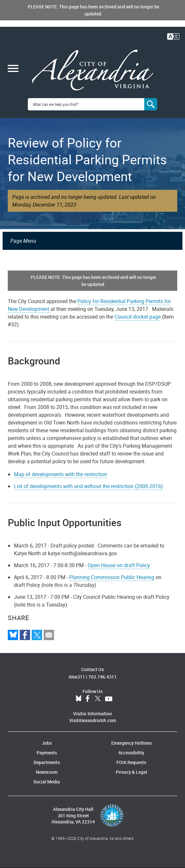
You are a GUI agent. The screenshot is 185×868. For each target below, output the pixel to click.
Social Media (47, 782)
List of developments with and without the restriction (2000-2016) (88, 486)
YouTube (109, 699)
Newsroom (47, 772)
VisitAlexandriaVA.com (93, 720)
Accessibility (131, 753)
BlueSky (79, 699)
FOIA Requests (131, 762)
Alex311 (77, 677)
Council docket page (138, 317)
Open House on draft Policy (119, 565)
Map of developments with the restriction (60, 474)
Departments (47, 762)
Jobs (47, 743)
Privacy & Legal (131, 772)
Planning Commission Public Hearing (112, 577)
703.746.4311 (103, 677)
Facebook (88, 699)
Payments (47, 753)
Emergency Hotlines (131, 743)
